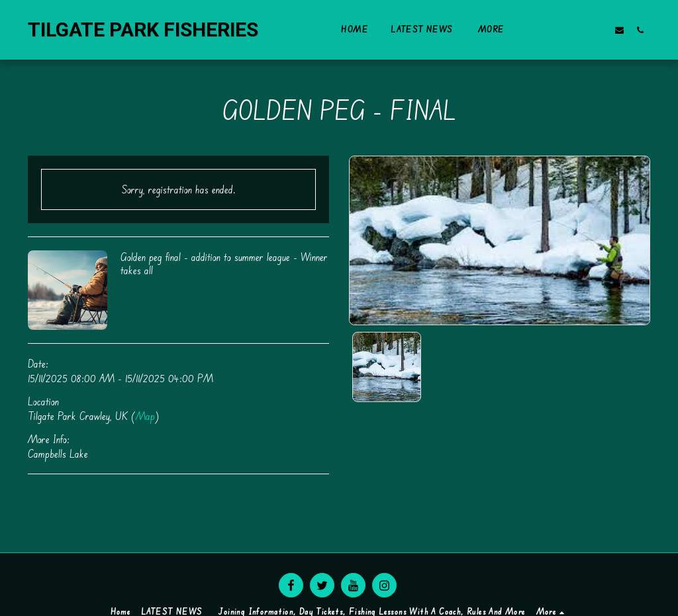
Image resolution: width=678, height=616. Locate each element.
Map (145, 416)
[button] (558, 30)
